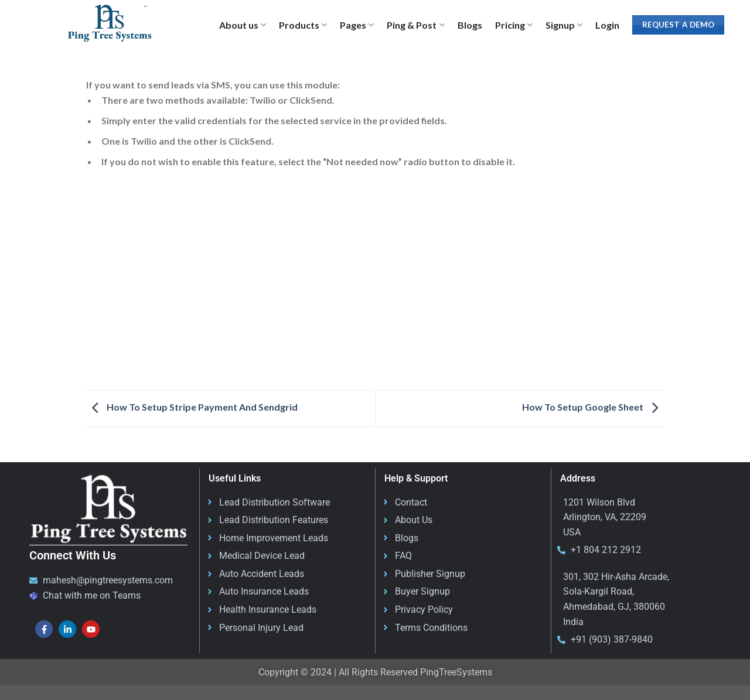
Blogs (470, 25)
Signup (564, 25)
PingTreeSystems (456, 672)
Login (607, 25)
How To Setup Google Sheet (593, 407)
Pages (357, 25)
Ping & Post (415, 25)
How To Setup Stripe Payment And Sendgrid (192, 407)
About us (243, 25)
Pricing (514, 25)
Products (303, 25)
